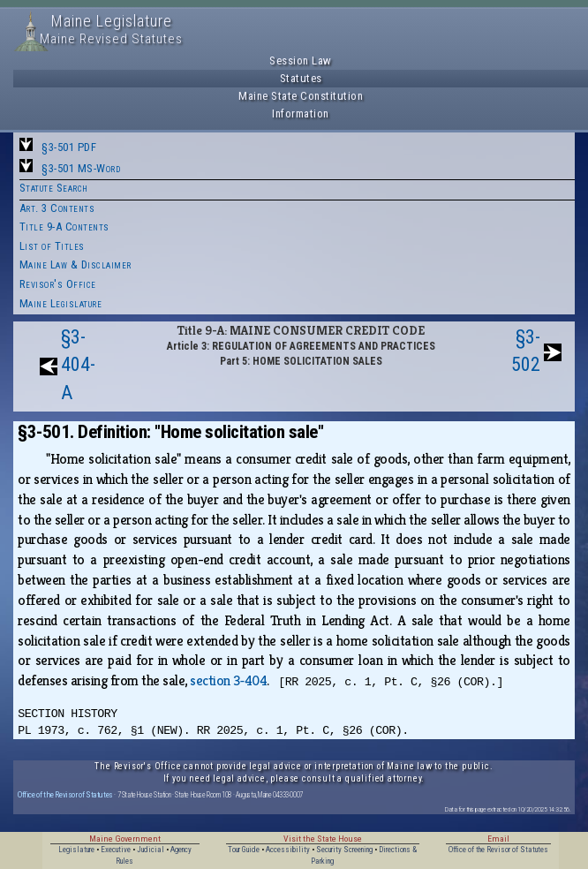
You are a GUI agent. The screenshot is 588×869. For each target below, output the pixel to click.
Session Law (301, 60)
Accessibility (288, 850)
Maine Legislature (61, 303)
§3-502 (526, 351)
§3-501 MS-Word (81, 168)
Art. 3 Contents (57, 208)
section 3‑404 (228, 680)
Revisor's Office (58, 284)
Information (301, 113)
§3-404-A (78, 365)
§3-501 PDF (69, 147)
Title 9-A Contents (64, 227)
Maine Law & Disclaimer (75, 264)
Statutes (301, 78)
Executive (116, 850)
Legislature (76, 850)
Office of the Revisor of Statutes (65, 794)
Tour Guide (244, 850)
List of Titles (52, 246)
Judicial (151, 850)
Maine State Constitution (301, 96)
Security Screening (344, 850)
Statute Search (54, 188)
